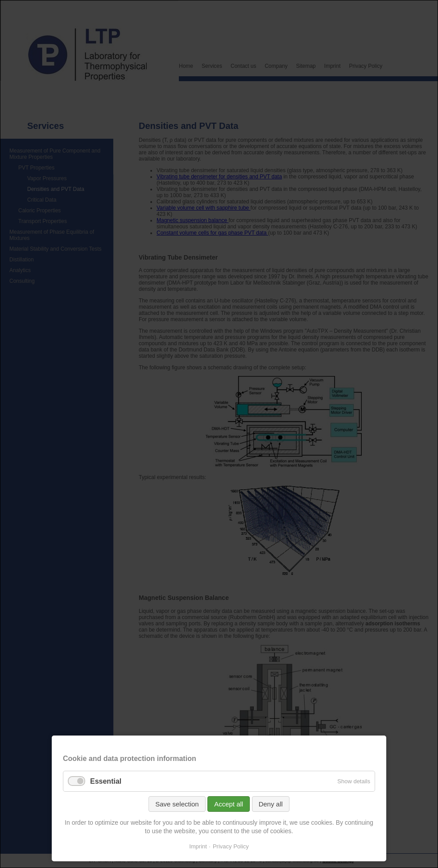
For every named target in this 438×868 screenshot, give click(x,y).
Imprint (198, 846)
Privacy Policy (231, 846)
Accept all (229, 804)
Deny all (271, 804)
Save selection (177, 804)
